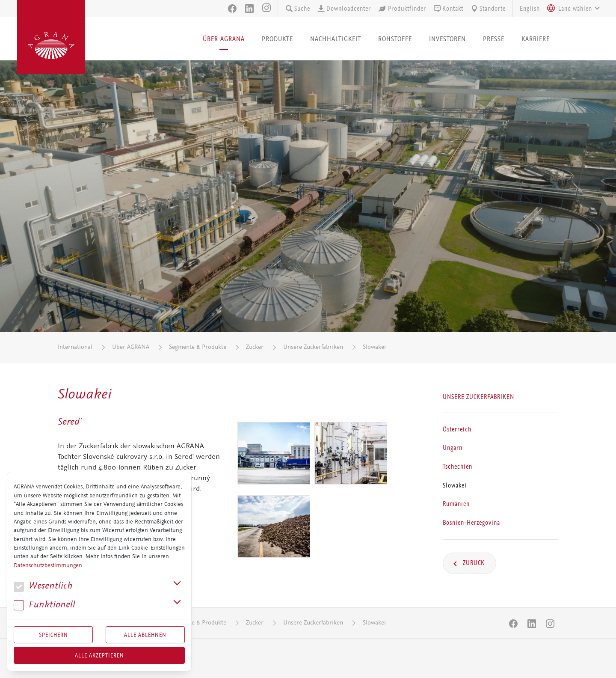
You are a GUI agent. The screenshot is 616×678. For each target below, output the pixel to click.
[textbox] (575, 9)
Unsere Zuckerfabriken (313, 347)
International (75, 347)
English (530, 9)
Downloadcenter (344, 9)
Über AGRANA (131, 347)
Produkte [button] (277, 39)
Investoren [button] (447, 39)
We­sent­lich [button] (43, 586)
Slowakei (374, 347)
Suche (298, 9)
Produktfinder (402, 9)
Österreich (457, 429)
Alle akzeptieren (99, 655)
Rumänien (456, 504)
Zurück (473, 563)
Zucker (255, 347)
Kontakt (448, 9)
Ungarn (453, 448)
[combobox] (571, 9)
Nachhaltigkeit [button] (336, 39)
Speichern (53, 635)
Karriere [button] (536, 39)
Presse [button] (494, 39)
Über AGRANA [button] (224, 39)
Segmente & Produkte (198, 347)
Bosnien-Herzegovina (471, 522)
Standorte (488, 9)
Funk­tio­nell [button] (44, 605)
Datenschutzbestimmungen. (49, 565)
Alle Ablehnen (145, 635)
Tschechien (458, 467)
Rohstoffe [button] (395, 39)
